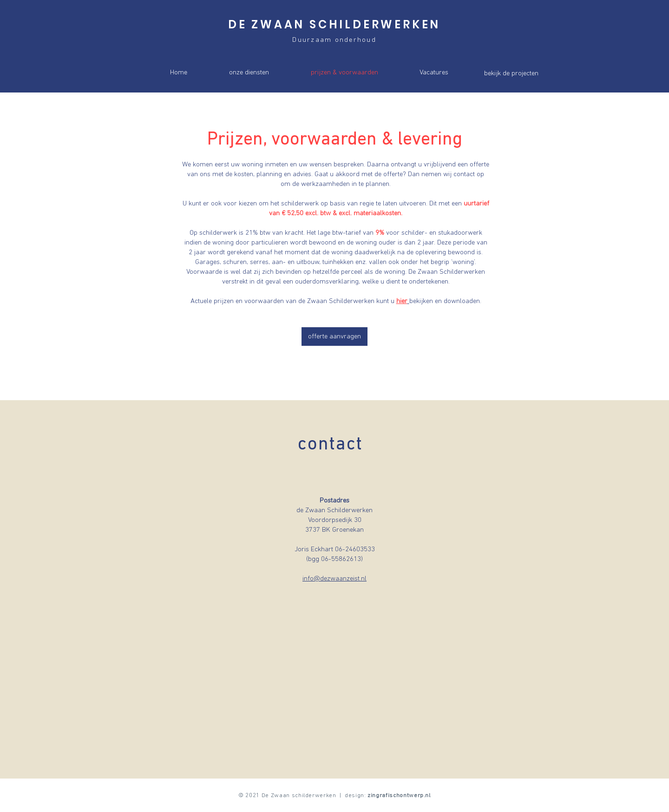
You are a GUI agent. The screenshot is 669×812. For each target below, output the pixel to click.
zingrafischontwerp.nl (399, 795)
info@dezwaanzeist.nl (334, 579)
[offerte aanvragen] (334, 337)
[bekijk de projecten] (511, 73)
